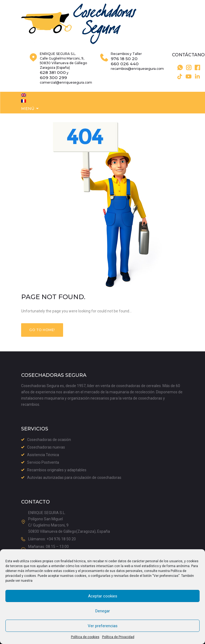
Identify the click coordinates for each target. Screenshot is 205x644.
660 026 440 (125, 72)
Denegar (103, 611)
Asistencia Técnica (43, 455)
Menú (28, 117)
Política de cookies (85, 637)
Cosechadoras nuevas (46, 447)
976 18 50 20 (124, 67)
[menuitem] (24, 103)
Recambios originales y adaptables (57, 470)
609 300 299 (53, 86)
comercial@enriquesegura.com (66, 91)
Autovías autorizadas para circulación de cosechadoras (74, 478)
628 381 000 (53, 81)
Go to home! (42, 339)
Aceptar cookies (103, 596)
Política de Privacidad (118, 637)
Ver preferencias (103, 626)
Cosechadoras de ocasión (49, 440)
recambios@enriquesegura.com (137, 77)
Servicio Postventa (43, 463)
